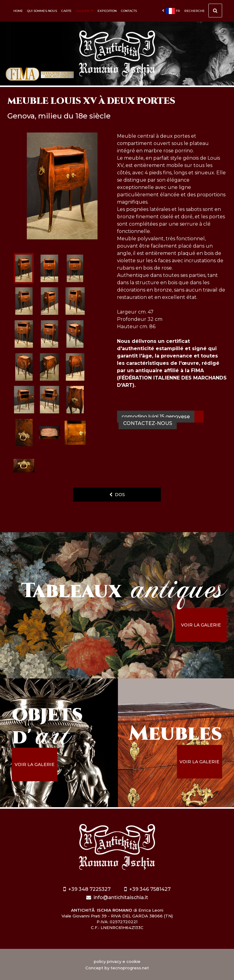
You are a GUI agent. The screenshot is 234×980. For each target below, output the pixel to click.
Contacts (129, 11)
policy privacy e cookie (117, 961)
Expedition (107, 11)
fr (171, 11)
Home (18, 11)
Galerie (85, 11)
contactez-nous (148, 423)
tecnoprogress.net (130, 968)
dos (117, 495)
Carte (66, 11)
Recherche (203, 12)
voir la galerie (201, 625)
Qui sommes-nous (42, 11)
